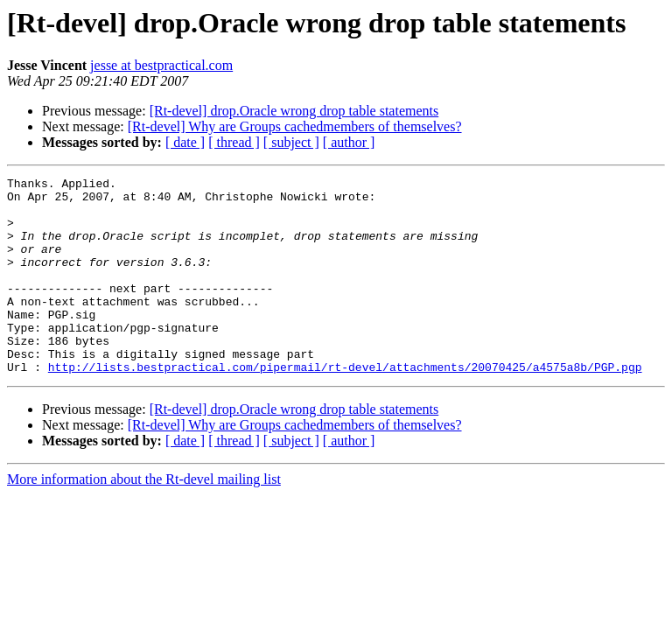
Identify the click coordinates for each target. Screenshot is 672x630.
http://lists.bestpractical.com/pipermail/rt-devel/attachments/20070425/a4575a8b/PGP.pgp (345, 406)
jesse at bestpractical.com (161, 65)
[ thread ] (234, 142)
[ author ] (349, 142)
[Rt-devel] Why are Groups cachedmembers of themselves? (295, 126)
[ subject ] (291, 142)
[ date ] (185, 142)
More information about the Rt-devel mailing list (144, 518)
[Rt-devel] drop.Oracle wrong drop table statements (294, 111)
